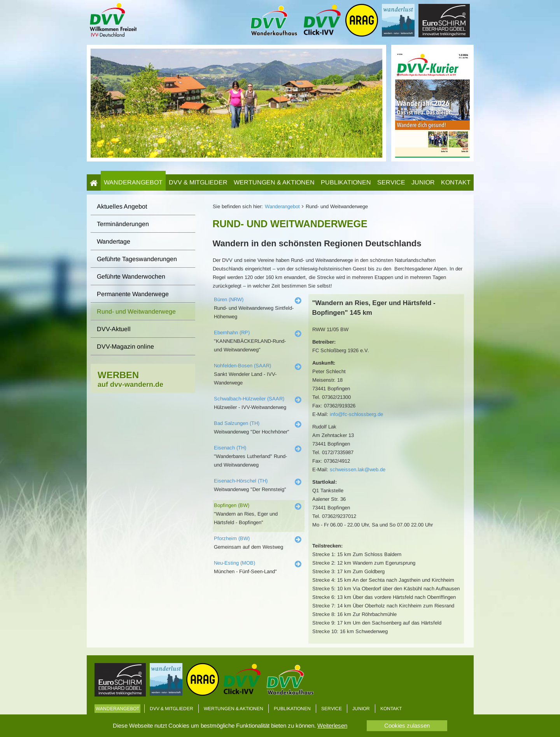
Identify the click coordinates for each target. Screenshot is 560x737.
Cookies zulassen (407, 726)
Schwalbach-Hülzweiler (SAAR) (249, 399)
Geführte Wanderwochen (131, 276)
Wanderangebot (133, 182)
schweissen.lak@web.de (358, 469)
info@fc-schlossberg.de (356, 414)
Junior (423, 182)
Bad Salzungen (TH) (237, 423)
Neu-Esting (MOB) (234, 563)
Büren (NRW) (229, 299)
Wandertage (114, 241)
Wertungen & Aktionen (274, 182)
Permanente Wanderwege (133, 294)
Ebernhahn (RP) (232, 333)
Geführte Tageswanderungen (137, 259)
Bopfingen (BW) (232, 505)
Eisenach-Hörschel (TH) (241, 481)
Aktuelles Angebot (122, 206)
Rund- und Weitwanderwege (136, 311)
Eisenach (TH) (230, 448)
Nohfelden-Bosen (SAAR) (242, 366)
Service (391, 182)
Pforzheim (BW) (232, 538)
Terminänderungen (123, 224)
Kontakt (456, 182)
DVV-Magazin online (125, 347)
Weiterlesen (332, 726)
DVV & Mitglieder (198, 182)
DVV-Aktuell (114, 329)
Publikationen (346, 182)
